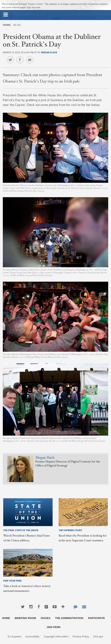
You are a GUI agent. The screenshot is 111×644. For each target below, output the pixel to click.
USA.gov (98, 636)
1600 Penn (53, 627)
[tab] (6, 15)
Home (7, 25)
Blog (17, 25)
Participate (97, 618)
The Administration (69, 618)
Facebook (21, 57)
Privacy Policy (81, 636)
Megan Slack (49, 52)
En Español (14, 636)
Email (31, 57)
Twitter (11, 57)
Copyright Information (56, 636)
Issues (46, 618)
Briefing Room (25, 618)
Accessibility (32, 636)
